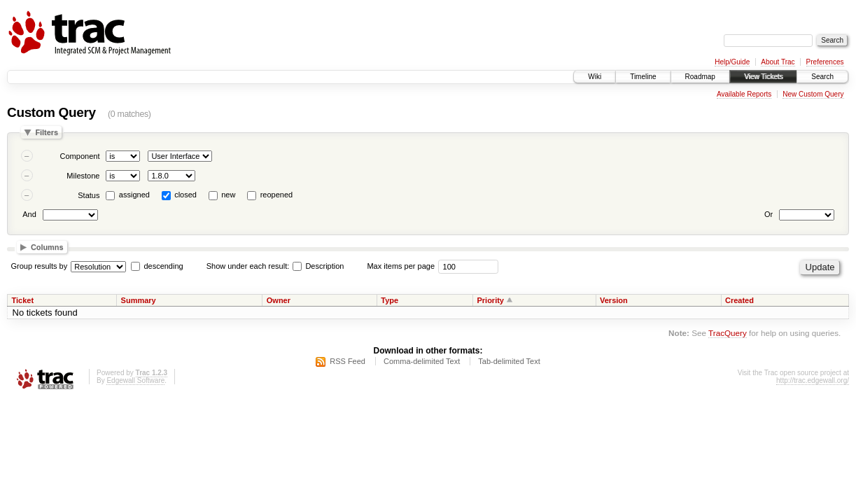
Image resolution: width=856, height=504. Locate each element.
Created (739, 300)
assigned (134, 195)
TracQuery (728, 333)
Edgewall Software (135, 380)
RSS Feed (348, 361)
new (228, 195)
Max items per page (401, 266)
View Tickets (763, 77)
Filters (47, 132)
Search (822, 77)
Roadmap (700, 77)
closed (185, 195)
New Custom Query (813, 94)
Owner (279, 300)
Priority (490, 300)
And (29, 214)
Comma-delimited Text (422, 361)
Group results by (40, 266)
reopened (277, 195)
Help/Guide (732, 62)
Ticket (23, 300)
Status (89, 195)
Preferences (825, 62)
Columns (47, 247)
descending (163, 266)
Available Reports (744, 94)
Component (80, 156)
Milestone (83, 176)
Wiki (595, 77)
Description (318, 266)
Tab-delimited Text (509, 361)
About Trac (778, 62)
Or (769, 214)
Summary (139, 300)
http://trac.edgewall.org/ (813, 380)
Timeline (643, 77)
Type (390, 300)
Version (614, 300)
